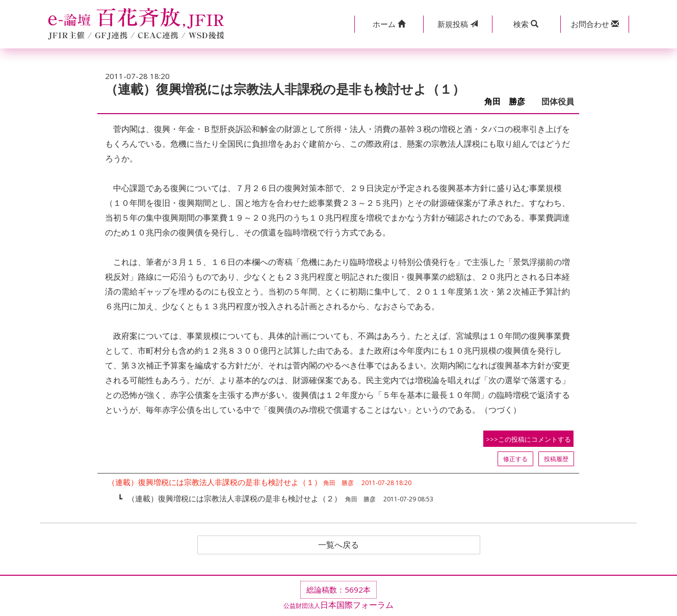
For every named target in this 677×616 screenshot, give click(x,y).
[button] (389, 24)
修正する (515, 459)
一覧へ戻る (338, 545)
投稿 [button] (458, 24)
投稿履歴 (556, 459)
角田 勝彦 (509, 102)
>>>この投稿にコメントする (528, 439)
